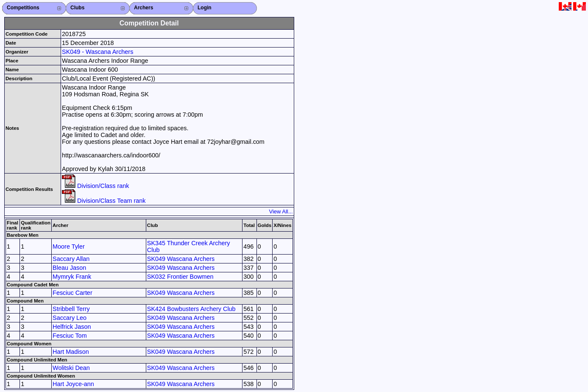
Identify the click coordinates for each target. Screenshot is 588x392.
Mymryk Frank (72, 277)
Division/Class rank (95, 186)
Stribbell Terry (71, 309)
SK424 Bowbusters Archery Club (191, 309)
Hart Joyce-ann (73, 384)
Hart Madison (71, 352)
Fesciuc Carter (72, 293)
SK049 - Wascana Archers (98, 52)
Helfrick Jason (72, 327)
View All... (281, 211)
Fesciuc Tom (70, 336)
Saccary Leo (70, 318)
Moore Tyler (69, 246)
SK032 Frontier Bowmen (180, 277)
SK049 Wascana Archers (181, 259)
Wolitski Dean (71, 368)
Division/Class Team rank (104, 201)
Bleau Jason (69, 268)
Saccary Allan (71, 259)
